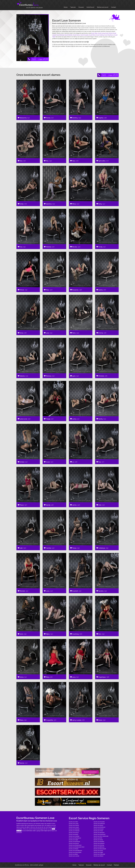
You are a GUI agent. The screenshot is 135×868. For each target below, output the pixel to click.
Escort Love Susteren (99, 843)
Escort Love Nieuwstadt (100, 849)
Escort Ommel (109, 33)
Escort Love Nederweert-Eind (77, 847)
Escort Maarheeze (109, 35)
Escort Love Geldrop (74, 836)
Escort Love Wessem (99, 833)
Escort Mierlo (93, 35)
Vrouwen (81, 7)
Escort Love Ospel (73, 840)
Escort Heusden (85, 35)
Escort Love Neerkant (74, 842)
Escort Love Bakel (73, 854)
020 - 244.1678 (38, 59)
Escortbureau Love (20, 865)
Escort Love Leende (74, 856)
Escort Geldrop (100, 35)
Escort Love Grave (98, 851)
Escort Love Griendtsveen (75, 851)
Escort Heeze (77, 35)
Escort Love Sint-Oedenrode (101, 836)
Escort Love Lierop (74, 824)
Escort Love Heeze (74, 833)
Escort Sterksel (60, 35)
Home (66, 7)
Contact (114, 7)
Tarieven (73, 7)
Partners (117, 865)
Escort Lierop (101, 33)
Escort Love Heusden (99, 822)
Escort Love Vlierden (74, 831)
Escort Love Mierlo (74, 834)
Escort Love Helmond (99, 824)
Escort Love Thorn (98, 831)
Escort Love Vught (98, 852)
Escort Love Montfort (99, 842)
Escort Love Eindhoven (100, 827)
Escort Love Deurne (74, 843)
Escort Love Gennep (99, 845)
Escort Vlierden (69, 35)
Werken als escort (103, 7)
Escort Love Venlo (98, 840)
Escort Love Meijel (74, 849)
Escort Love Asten (73, 822)
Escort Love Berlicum (99, 847)
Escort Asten (94, 33)
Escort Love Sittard (98, 856)
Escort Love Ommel (74, 825)
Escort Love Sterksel (74, 829)
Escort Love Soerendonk (75, 852)
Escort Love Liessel (74, 827)
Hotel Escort (90, 7)
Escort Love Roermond (100, 834)
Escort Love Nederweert (75, 845)
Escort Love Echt (98, 838)
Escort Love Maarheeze (75, 838)
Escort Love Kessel (99, 829)
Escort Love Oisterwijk (99, 854)
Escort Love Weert (98, 825)
